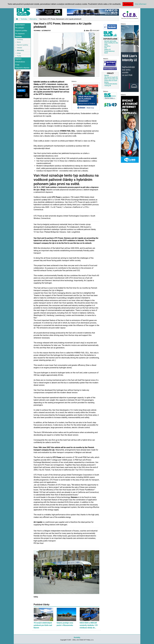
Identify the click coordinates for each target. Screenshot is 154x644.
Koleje (19, 53)
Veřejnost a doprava (22, 68)
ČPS (106, 48)
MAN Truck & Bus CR (111, 79)
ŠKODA (107, 76)
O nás (17, 65)
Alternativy (33, 19)
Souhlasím (128, 4)
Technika (24, 19)
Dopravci (18, 59)
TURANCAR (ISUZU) (111, 84)
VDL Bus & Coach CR (111, 77)
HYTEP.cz (107, 46)
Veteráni (19, 48)
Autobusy (20, 39)
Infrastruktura (20, 62)
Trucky (19, 56)
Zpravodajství (20, 25)
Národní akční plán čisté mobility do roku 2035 (111, 43)
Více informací (141, 4)
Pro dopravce (20, 34)
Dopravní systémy (22, 45)
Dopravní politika (21, 31)
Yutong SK (108, 86)
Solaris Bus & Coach (111, 81)
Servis (19, 42)
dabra (86, 30)
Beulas (107, 82)
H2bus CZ (108, 49)
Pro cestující (20, 28)
